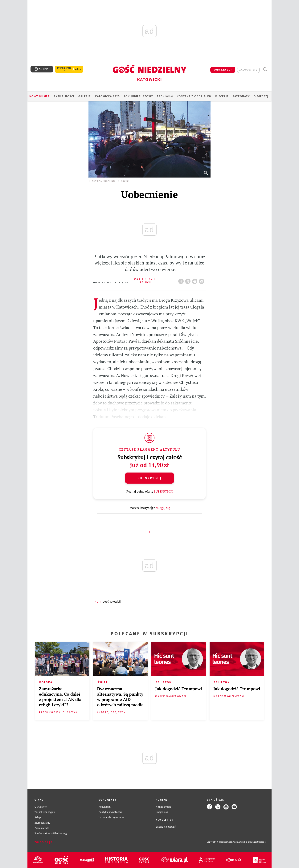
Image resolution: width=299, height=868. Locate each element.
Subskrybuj (149, 478)
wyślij (202, 280)
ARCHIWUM (165, 96)
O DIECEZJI (262, 96)
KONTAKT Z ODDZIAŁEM (194, 96)
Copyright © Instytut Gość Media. (223, 842)
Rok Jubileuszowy (138, 96)
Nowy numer (40, 96)
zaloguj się (248, 70)
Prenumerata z (64, 69)
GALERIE (84, 96)
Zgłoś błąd (43, 842)
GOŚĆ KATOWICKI (112, 602)
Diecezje (222, 96)
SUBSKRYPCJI (163, 491)
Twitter (189, 280)
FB (182, 280)
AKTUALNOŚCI (64, 96)
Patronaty (241, 96)
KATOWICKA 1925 (107, 96)
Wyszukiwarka (265, 69)
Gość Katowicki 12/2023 (112, 283)
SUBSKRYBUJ (223, 70)
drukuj (195, 280)
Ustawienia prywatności (112, 817)
